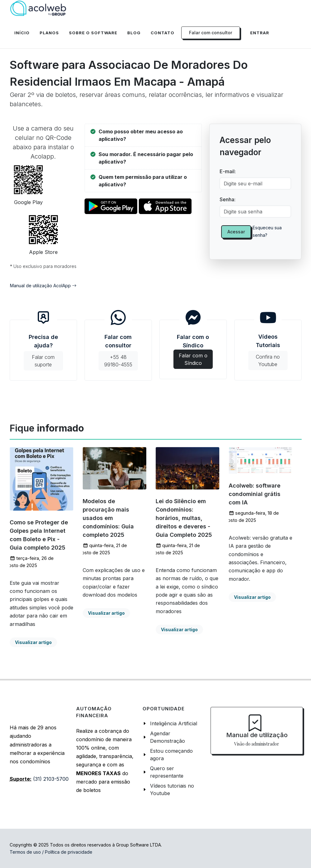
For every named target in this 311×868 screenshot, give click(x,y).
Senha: (228, 199)
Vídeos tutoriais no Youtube (172, 789)
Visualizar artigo (33, 642)
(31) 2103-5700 (51, 779)
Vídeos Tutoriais (268, 352)
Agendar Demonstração (168, 737)
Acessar (236, 232)
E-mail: (228, 171)
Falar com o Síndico (193, 348)
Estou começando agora (171, 755)
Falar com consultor (118, 352)
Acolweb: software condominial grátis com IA (255, 494)
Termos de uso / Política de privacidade (51, 852)
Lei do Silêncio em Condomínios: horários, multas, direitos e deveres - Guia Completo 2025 (184, 518)
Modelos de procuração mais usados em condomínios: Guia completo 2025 (108, 518)
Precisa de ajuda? (43, 352)
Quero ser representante (167, 772)
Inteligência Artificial (174, 723)
